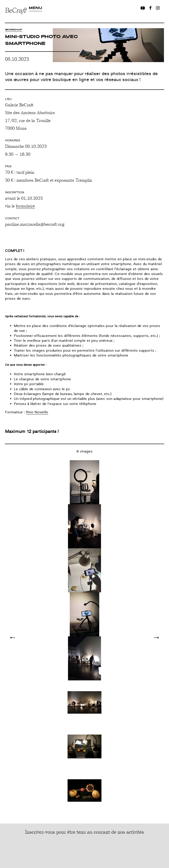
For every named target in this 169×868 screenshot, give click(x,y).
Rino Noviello (37, 412)
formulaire (25, 206)
